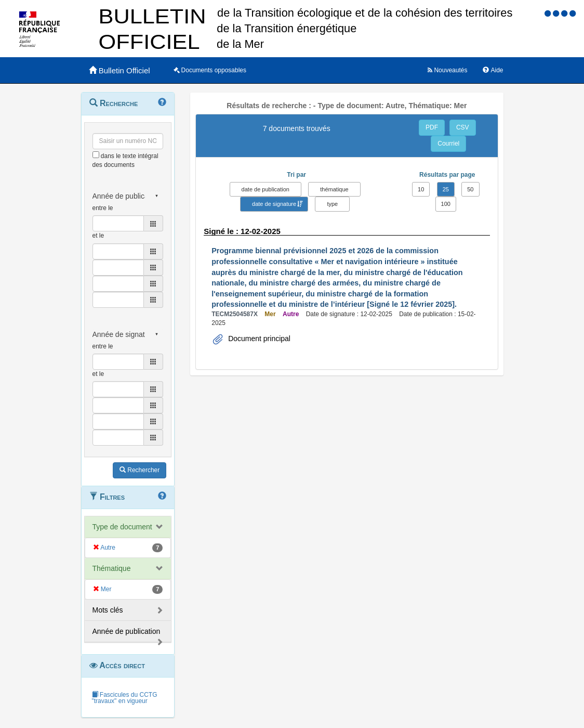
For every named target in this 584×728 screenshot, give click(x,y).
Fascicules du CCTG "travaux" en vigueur (125, 698)
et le (98, 236)
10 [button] (421, 189)
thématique (334, 189)
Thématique (112, 568)
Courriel (448, 144)
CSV (463, 127)
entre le (103, 208)
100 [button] (446, 204)
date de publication (266, 189)
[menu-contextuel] (96, 155)
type (332, 204)
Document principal (258, 339)
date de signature (274, 204)
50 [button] (470, 189)
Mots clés (108, 610)
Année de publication (127, 631)
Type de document (122, 527)
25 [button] (446, 189)
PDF (432, 127)
